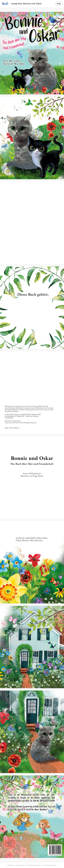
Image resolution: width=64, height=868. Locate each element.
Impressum (11, 865)
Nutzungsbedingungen (34, 865)
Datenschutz (20, 865)
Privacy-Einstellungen (50, 865)
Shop (59, 4)
